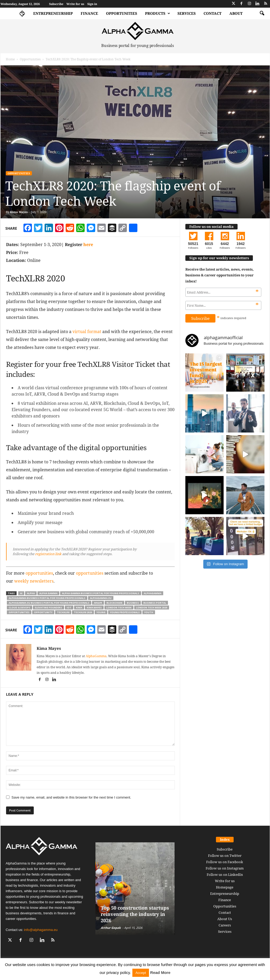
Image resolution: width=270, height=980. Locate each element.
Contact (213, 13)
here (88, 244)
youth (149, 612)
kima (79, 607)
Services (187, 13)
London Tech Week (119, 607)
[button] (262, 13)
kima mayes (94, 607)
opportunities (39, 573)
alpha (31, 593)
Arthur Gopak (111, 928)
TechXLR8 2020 (83, 612)
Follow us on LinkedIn (225, 875)
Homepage (225, 887)
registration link (48, 554)
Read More (160, 972)
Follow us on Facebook (225, 862)
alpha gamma (48, 593)
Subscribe (56, 4)
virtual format (87, 332)
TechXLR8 (63, 612)
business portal (155, 603)
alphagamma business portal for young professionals (47, 598)
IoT (69, 607)
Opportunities (122, 13)
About (236, 13)
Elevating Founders (49, 607)
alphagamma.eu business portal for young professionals (49, 603)
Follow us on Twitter (225, 856)
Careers (225, 925)
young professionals (125, 612)
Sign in (92, 4)
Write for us (75, 4)
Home (10, 59)
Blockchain (114, 603)
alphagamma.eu (101, 598)
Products (158, 13)
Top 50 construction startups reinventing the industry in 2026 (135, 914)
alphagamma (153, 593)
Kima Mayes (19, 212)
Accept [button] (141, 973)
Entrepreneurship (53, 13)
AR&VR (98, 603)
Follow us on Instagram (225, 868)
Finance (89, 13)
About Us (225, 919)
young (101, 612)
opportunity (43, 612)
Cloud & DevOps (20, 607)
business (133, 603)
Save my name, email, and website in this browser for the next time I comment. (71, 797)
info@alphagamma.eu (41, 930)
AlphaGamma (96, 656)
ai (21, 593)
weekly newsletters (34, 581)
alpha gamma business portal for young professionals (101, 593)
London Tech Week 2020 (152, 607)
